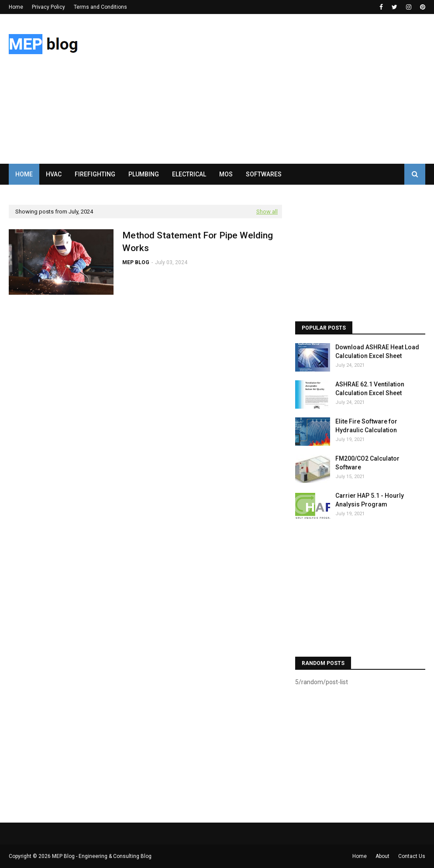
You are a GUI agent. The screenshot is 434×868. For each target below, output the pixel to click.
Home (16, 7)
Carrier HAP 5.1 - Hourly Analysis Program (370, 500)
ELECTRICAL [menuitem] (189, 174)
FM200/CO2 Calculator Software (367, 463)
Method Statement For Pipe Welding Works (198, 242)
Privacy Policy (48, 7)
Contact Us (412, 856)
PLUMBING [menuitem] (144, 174)
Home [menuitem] (24, 174)
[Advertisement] (284, 89)
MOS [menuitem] (226, 174)
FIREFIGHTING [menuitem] (95, 174)
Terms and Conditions (100, 7)
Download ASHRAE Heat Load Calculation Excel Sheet (377, 351)
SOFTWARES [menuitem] (264, 174)
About (382, 856)
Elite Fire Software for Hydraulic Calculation (366, 426)
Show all (267, 212)
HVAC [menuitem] (54, 174)
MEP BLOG (136, 262)
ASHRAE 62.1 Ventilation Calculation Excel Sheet (370, 389)
